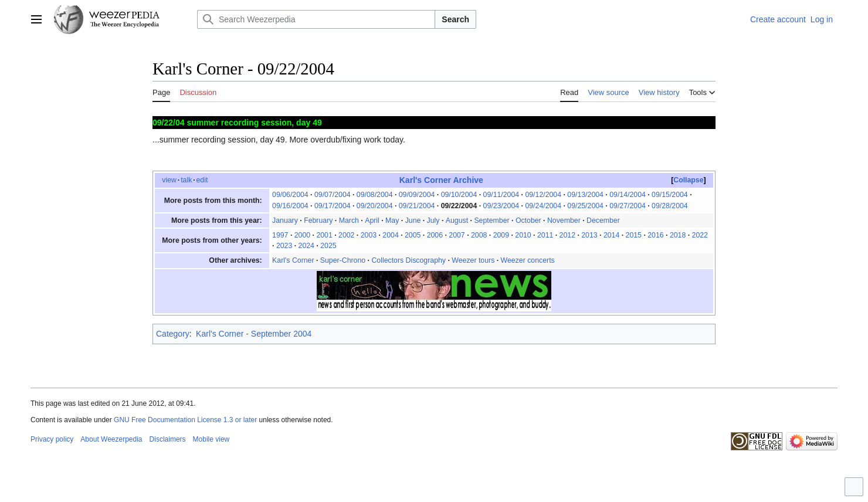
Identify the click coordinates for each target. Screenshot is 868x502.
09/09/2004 (417, 195)
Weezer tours (473, 260)
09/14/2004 (628, 195)
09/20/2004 (375, 206)
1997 (280, 235)
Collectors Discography (408, 260)
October (528, 221)
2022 (700, 235)
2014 (611, 235)
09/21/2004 (417, 206)
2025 (328, 246)
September (491, 221)
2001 (324, 235)
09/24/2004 (543, 206)
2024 (306, 246)
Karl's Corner (293, 260)
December (603, 221)
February (318, 221)
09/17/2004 (333, 206)
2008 (479, 235)
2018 (678, 235)
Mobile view (211, 439)
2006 (435, 235)
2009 (501, 235)
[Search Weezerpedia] (316, 19)
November (564, 221)
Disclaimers (168, 439)
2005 (413, 235)
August (457, 221)
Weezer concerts (528, 260)
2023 (284, 246)
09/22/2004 (459, 206)
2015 (634, 235)
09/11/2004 (501, 195)
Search (455, 19)
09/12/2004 (543, 195)
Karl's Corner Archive (441, 180)
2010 (523, 235)
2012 (567, 235)
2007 (457, 235)
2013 (589, 235)
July (433, 221)
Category (173, 334)
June (413, 221)
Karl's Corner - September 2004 (254, 334)
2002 (346, 235)
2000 (302, 235)
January (285, 221)
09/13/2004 (585, 195)
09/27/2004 (628, 206)
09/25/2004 (585, 206)
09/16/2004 (290, 206)
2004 (390, 235)
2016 (655, 235)
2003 (369, 235)
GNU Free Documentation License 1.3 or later (185, 420)
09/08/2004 (375, 195)
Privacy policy (52, 439)
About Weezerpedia (111, 439)
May (392, 221)
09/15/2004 (670, 195)
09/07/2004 (333, 195)
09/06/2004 (290, 195)
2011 (545, 235)
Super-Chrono (343, 260)
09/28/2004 (670, 206)
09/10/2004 (459, 195)
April (372, 221)
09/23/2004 (501, 206)
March (349, 221)
